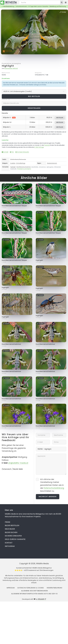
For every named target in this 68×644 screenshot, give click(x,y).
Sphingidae (50, 167)
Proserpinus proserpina (11, 63)
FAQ (12, 152)
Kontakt (5, 152)
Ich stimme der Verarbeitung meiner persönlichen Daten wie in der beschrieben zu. (52, 485)
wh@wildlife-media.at (18, 463)
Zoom (63, 12)
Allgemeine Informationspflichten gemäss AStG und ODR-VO (34, 594)
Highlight (8, 66)
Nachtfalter (35, 167)
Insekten (13, 163)
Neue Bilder (10, 529)
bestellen (60, 118)
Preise (8, 522)
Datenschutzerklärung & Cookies (31, 588)
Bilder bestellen (12, 525)
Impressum (11, 588)
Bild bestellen (34, 96)
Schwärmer (42, 167)
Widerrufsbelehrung (54, 588)
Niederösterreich (52, 163)
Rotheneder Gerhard (11, 68)
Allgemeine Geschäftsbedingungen (34, 591)
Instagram (10, 546)
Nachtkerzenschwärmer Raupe (14, 206)
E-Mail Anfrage (39, 147)
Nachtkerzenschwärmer (24, 167)
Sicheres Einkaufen (22, 152)
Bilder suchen (11, 532)
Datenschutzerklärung (54, 488)
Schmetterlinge (21, 163)
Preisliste (47, 145)
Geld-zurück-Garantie (15, 539)
